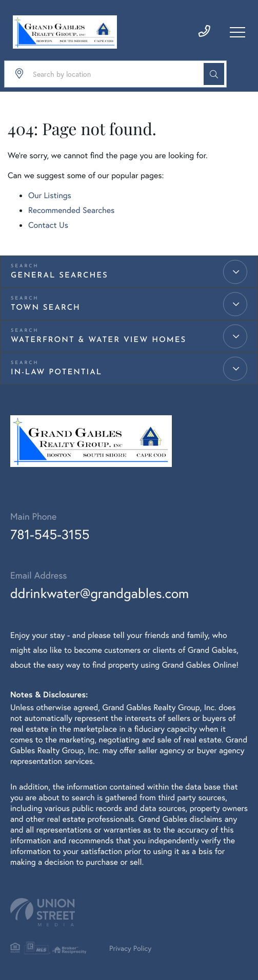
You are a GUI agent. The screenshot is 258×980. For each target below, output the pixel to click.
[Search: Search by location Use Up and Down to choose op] (115, 74)
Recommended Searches (71, 210)
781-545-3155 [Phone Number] (50, 535)
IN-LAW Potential (56, 372)
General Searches (59, 276)
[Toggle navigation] (237, 32)
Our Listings (50, 195)
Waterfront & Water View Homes (98, 340)
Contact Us (48, 225)
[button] (214, 74)
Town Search (46, 308)
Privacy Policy (130, 948)
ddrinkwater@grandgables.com (100, 593)
